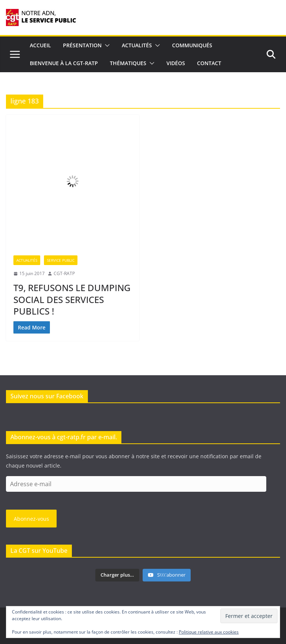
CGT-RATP (64, 273)
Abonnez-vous (31, 519)
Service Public (61, 260)
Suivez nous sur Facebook (47, 396)
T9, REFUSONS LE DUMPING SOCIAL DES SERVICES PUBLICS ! (72, 299)
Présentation (82, 45)
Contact (209, 63)
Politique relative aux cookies (209, 632)
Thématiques (128, 63)
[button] (106, 45)
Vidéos (176, 63)
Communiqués (192, 45)
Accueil (40, 45)
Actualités (137, 45)
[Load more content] (117, 575)
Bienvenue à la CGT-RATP (64, 63)
